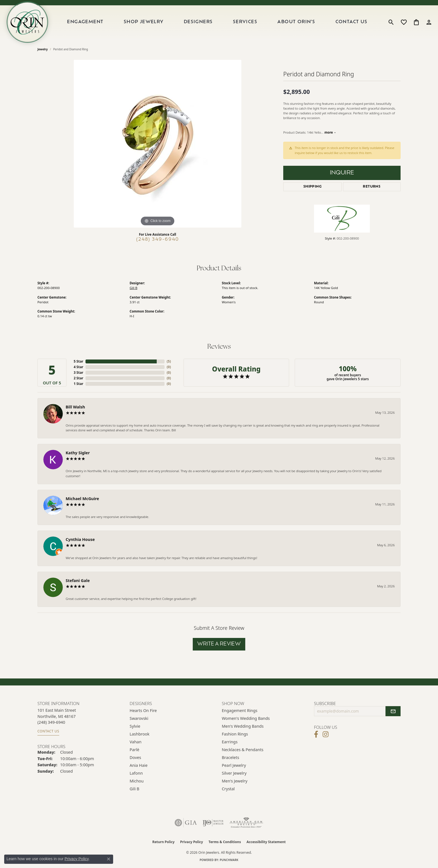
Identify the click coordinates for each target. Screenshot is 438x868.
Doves (135, 757)
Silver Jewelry (234, 773)
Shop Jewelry (144, 22)
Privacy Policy (192, 842)
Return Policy (163, 842)
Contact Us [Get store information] (48, 731)
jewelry (43, 49)
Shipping (312, 187)
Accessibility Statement (266, 842)
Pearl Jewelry (234, 765)
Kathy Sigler (78, 453)
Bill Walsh (75, 407)
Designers (198, 22)
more (330, 132)
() (169, 361)
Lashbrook (140, 734)
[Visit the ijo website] (213, 823)
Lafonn (136, 773)
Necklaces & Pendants (243, 750)
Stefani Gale (78, 580)
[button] (391, 22)
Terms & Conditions (225, 842)
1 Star (78, 384)
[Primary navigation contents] (217, 22)
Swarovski (139, 718)
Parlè (135, 750)
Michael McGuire (82, 499)
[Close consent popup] (109, 859)
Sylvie (135, 726)
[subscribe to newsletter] (393, 711)
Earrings (230, 742)
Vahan (135, 742)
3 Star (78, 372)
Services (245, 22)
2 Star (78, 378)
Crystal (228, 789)
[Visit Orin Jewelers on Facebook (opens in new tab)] (316, 734)
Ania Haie (139, 765)
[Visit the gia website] (186, 823)
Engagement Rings (240, 710)
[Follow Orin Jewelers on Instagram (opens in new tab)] (326, 734)
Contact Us (352, 22)
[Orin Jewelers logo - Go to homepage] (27, 22)
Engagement (85, 22)
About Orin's (296, 22)
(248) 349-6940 (158, 240)
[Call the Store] (51, 722)
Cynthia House (80, 539)
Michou (137, 781)
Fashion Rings (235, 734)
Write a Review (219, 644)
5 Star (78, 361)
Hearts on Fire (143, 710)
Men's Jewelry (235, 781)
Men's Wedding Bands (243, 726)
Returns (372, 187)
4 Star (78, 367)
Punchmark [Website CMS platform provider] (229, 860)
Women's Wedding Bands (246, 718)
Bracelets (230, 757)
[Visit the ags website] (246, 823)
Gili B (134, 288)
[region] (158, 144)
